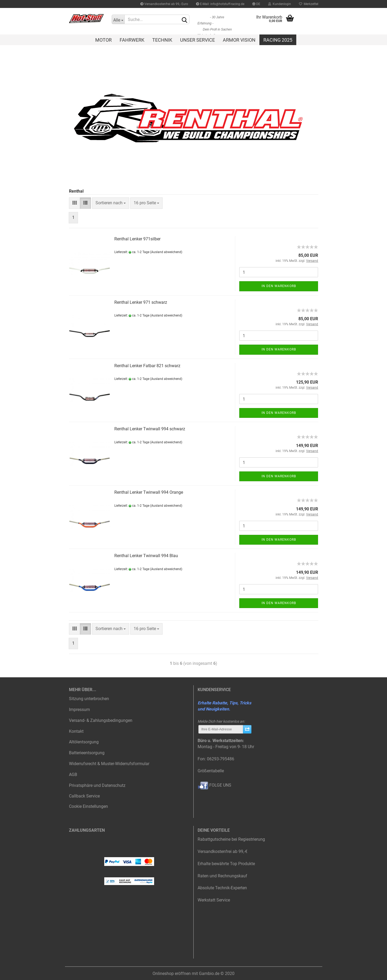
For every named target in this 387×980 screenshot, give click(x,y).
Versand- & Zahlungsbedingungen (101, 720)
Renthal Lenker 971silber (137, 239)
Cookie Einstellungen (88, 806)
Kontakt (76, 731)
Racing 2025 (278, 40)
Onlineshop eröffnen (172, 974)
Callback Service (84, 796)
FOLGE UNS (214, 785)
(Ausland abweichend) (166, 252)
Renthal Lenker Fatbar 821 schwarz (147, 366)
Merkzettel (309, 4)
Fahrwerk (132, 40)
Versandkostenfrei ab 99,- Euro (164, 4)
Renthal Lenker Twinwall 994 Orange (149, 492)
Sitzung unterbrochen (89, 699)
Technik (162, 40)
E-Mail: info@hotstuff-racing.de (220, 4)
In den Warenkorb (279, 286)
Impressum (79, 710)
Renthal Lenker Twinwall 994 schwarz (150, 429)
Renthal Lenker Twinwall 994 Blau (146, 556)
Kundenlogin (280, 4)
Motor (103, 40)
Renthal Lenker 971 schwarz (141, 302)
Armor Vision (239, 40)
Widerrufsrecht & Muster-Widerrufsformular (109, 764)
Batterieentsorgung (87, 753)
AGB (73, 775)
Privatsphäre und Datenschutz (97, 785)
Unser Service (197, 40)
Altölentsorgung (84, 742)
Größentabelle (211, 771)
